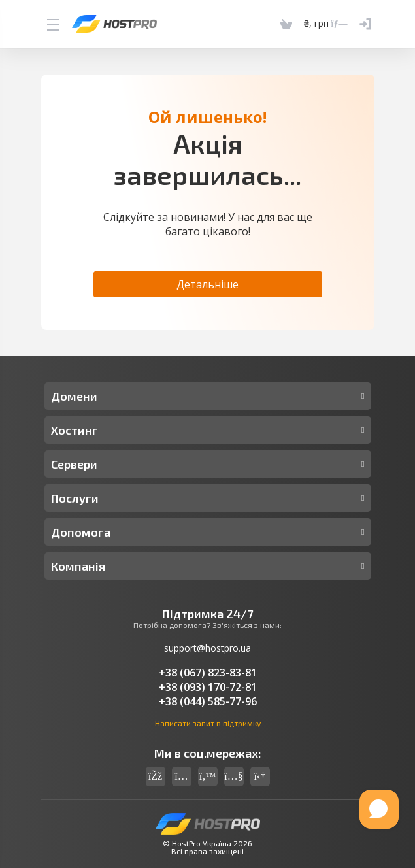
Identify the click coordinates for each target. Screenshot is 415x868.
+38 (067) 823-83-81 (208, 673)
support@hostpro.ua (207, 648)
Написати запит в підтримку (208, 723)
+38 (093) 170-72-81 (208, 687)
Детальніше (207, 284)
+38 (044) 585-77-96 (208, 701)
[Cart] (286, 24)
